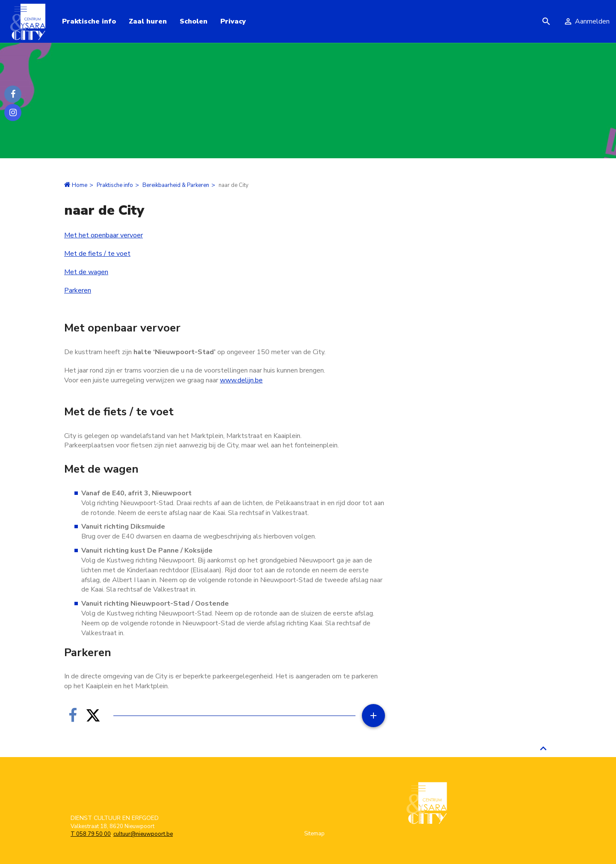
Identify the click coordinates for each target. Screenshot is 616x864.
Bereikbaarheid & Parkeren (176, 185)
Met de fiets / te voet (97, 254)
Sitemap (314, 834)
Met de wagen (86, 272)
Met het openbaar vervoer (104, 235)
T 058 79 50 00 (91, 834)
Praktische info (115, 185)
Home (80, 185)
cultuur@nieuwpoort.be (143, 834)
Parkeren (78, 290)
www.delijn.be (241, 380)
